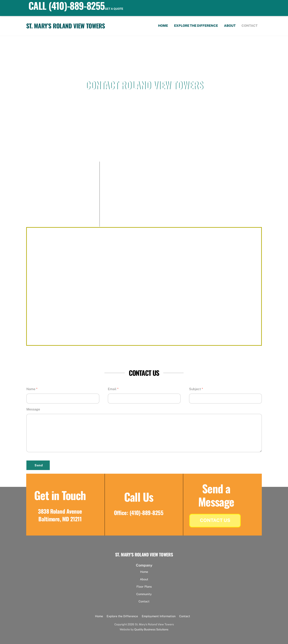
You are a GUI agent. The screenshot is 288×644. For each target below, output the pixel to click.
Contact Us (215, 520)
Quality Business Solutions (151, 629)
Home (163, 26)
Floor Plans (144, 587)
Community (144, 594)
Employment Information (159, 616)
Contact (250, 26)
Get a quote (114, 9)
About (230, 26)
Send (39, 465)
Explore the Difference (196, 26)
